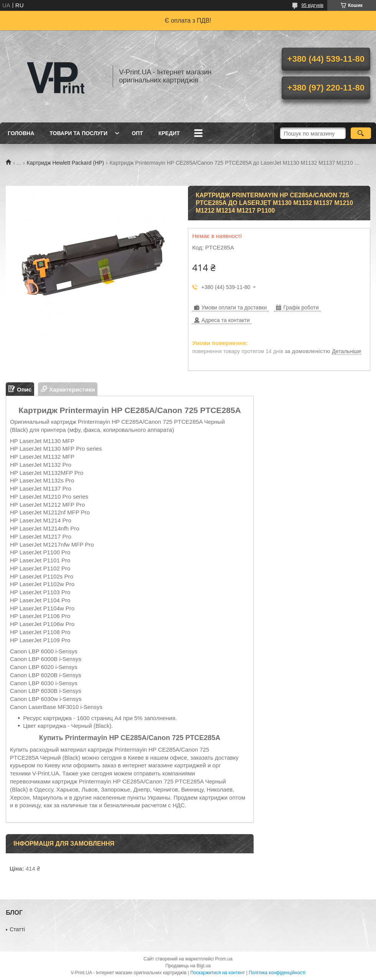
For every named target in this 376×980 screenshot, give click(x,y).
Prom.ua (224, 959)
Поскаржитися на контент (218, 973)
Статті (17, 929)
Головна (21, 133)
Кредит (169, 133)
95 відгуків (313, 5)
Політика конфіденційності (277, 973)
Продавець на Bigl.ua (188, 966)
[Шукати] (361, 133)
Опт (137, 133)
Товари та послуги (78, 133)
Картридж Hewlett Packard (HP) (65, 163)
